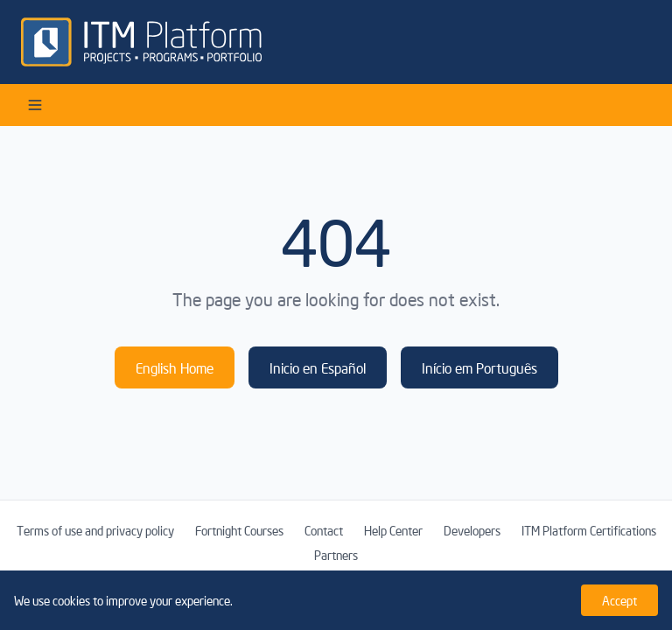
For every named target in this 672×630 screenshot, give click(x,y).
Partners (336, 555)
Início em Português (479, 367)
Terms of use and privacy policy (95, 530)
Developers (472, 530)
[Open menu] (35, 105)
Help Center (393, 530)
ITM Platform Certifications (589, 530)
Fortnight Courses (239, 530)
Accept (619, 600)
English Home (175, 367)
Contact (324, 530)
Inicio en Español (318, 367)
